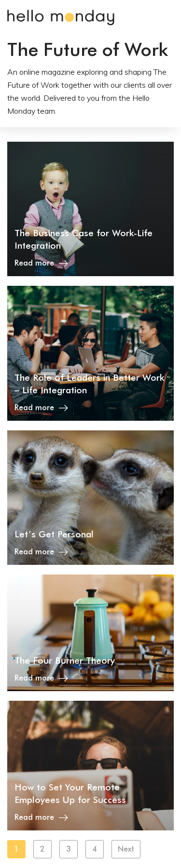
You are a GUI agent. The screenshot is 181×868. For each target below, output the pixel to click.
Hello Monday (61, 18)
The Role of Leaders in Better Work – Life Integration (90, 384)
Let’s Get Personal (54, 534)
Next (126, 849)
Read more (41, 263)
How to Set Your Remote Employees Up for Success (70, 793)
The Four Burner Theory (65, 660)
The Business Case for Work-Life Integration (84, 239)
